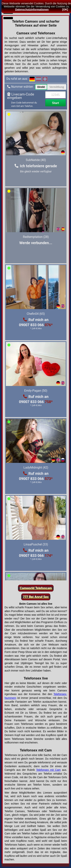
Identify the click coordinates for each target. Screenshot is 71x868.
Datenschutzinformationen (32, 9)
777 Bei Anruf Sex (36, 597)
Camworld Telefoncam (36, 588)
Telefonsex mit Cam (48, 770)
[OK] (65, 9)
